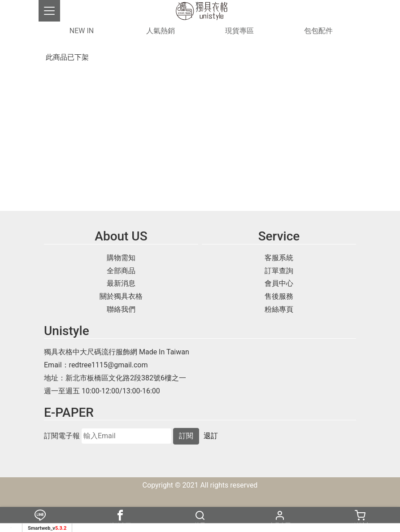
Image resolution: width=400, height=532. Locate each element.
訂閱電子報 (62, 436)
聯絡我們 (121, 309)
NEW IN (82, 31)
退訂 (211, 436)
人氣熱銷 (161, 31)
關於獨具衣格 (121, 296)
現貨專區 (239, 31)
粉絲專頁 (279, 309)
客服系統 (279, 258)
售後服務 (279, 296)
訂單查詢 (279, 271)
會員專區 (280, 519)
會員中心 (279, 283)
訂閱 (186, 436)
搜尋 (200, 519)
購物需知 (121, 258)
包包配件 (318, 31)
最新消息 (121, 283)
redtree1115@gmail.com (109, 365)
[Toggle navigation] (49, 11)
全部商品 (121, 271)
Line (40, 519)
